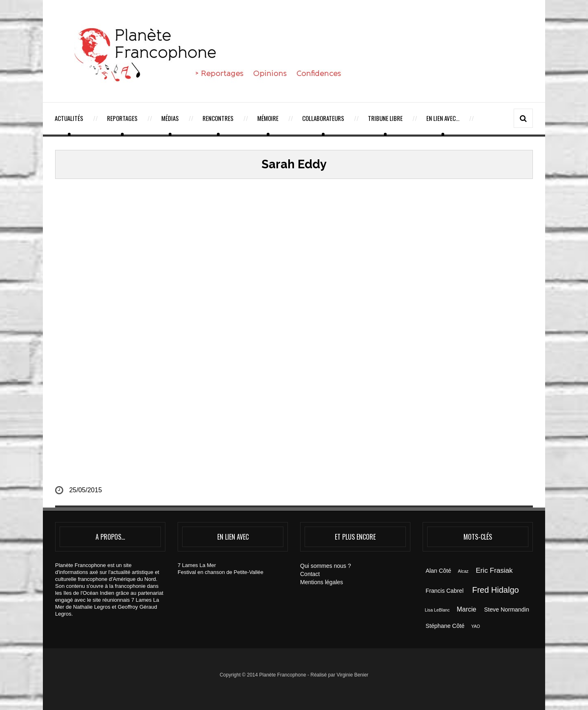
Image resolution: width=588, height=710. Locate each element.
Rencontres (218, 118)
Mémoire (268, 118)
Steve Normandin (506, 610)
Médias (170, 118)
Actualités (69, 118)
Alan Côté (438, 571)
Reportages (122, 118)
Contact (310, 574)
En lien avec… (443, 118)
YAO (476, 626)
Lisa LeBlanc (437, 610)
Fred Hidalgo (496, 590)
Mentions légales (322, 582)
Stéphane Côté (445, 626)
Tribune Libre (385, 118)
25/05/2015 (85, 490)
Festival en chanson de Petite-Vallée (220, 572)
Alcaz (463, 571)
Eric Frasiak (494, 570)
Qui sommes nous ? (326, 566)
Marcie (467, 609)
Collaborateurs (323, 118)
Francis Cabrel (444, 591)
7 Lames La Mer (197, 565)
